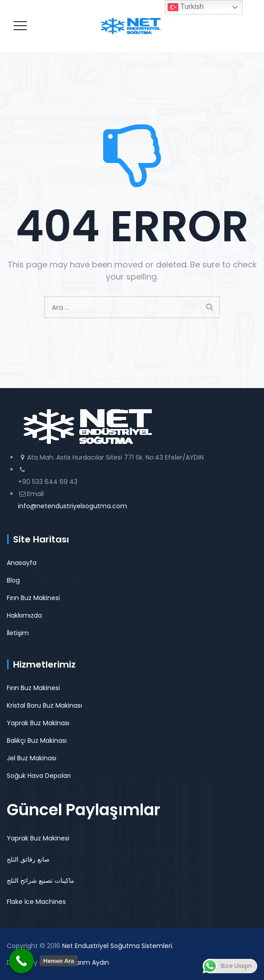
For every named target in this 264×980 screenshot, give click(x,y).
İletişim (18, 633)
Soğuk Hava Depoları (39, 776)
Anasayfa (22, 563)
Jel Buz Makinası (32, 758)
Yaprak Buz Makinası (38, 723)
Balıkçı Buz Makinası (37, 741)
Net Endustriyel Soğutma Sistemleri (117, 946)
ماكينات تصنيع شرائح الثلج (41, 881)
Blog (13, 580)
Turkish (186, 7)
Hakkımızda (24, 615)
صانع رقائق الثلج (28, 859)
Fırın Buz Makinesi (33, 598)
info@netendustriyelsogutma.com (73, 506)
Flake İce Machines (36, 902)
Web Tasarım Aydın (79, 962)
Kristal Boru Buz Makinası (44, 705)
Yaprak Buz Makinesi (38, 838)
